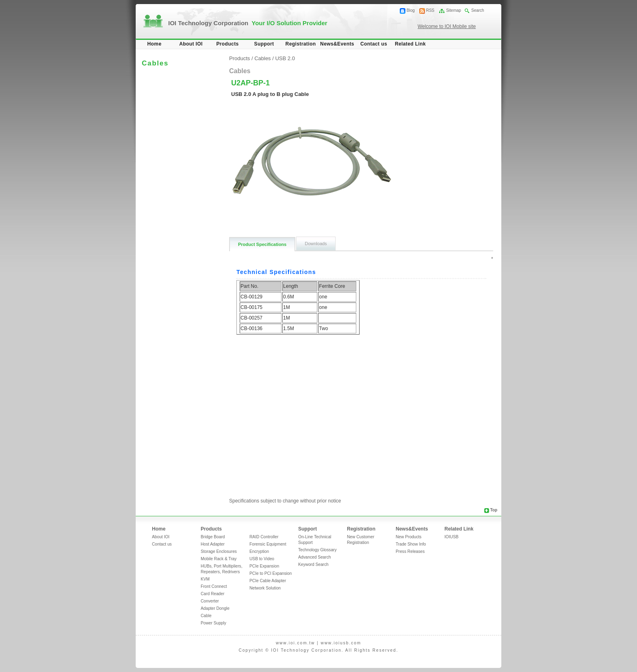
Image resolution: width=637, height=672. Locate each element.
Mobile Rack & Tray (219, 559)
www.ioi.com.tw (295, 643)
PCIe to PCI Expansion (271, 573)
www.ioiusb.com (341, 643)
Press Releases (410, 551)
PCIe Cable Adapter (268, 581)
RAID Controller (264, 537)
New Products (408, 537)
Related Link (410, 44)
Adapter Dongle (215, 608)
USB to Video (262, 559)
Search (478, 10)
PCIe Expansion (264, 566)
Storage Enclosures (219, 551)
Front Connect (214, 586)
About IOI (191, 44)
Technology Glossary (317, 550)
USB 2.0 (285, 58)
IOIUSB (452, 537)
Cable (206, 616)
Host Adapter (213, 544)
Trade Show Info (411, 544)
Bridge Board (213, 537)
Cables (262, 58)
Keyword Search (313, 564)
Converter (210, 601)
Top (494, 510)
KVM (205, 579)
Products (227, 44)
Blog (411, 10)
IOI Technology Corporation (248, 23)
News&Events (337, 44)
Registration (301, 44)
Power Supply (213, 623)
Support (264, 44)
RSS (430, 10)
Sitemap (454, 10)
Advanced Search (314, 557)
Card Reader (212, 594)
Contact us (374, 44)
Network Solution (265, 588)
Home (155, 44)
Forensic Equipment (268, 544)
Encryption (259, 551)
